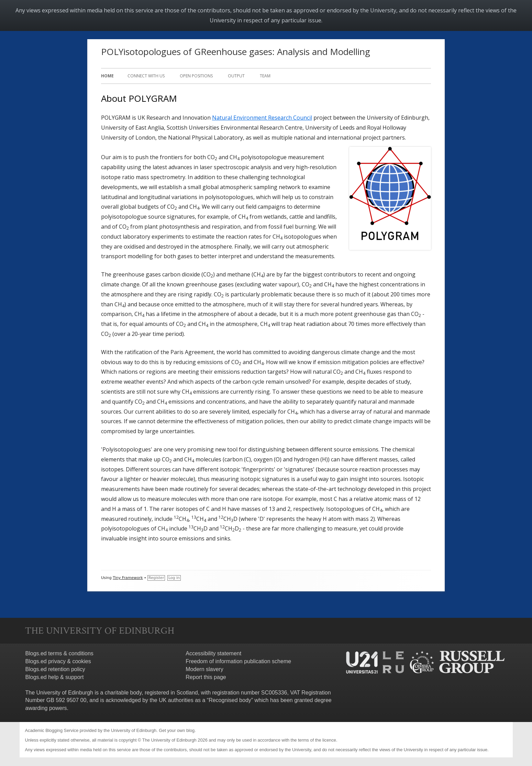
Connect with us (146, 76)
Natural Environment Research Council (262, 118)
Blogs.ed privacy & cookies (58, 661)
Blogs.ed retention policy (55, 669)
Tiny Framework (128, 578)
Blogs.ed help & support (55, 677)
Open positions (196, 76)
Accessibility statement (213, 653)
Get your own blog (177, 730)
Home (107, 76)
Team (265, 76)
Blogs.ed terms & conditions (59, 653)
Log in (174, 578)
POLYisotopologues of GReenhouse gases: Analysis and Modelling (236, 52)
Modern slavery (204, 669)
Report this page (206, 677)
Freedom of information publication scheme (238, 661)
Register (156, 578)
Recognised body (230, 700)
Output (236, 76)
